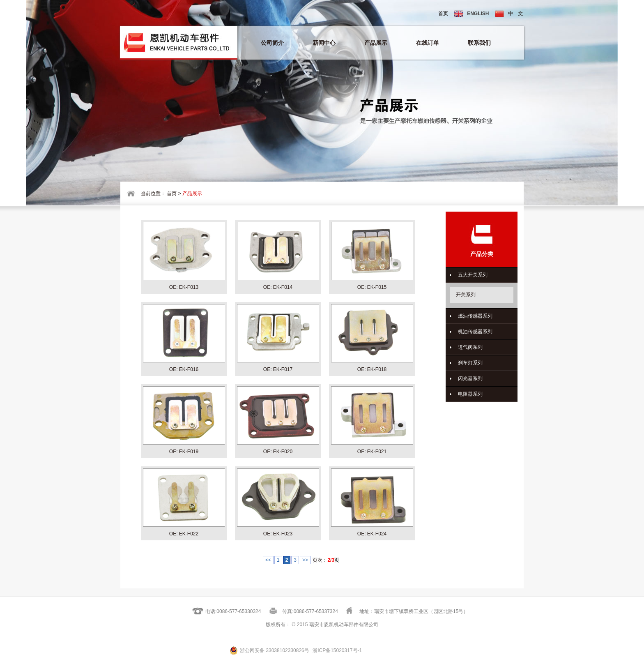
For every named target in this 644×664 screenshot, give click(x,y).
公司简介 (272, 43)
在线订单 (428, 43)
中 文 (509, 14)
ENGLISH (471, 14)
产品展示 (376, 43)
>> (305, 560)
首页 (443, 14)
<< (268, 560)
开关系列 (466, 295)
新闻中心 (324, 43)
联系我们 (479, 43)
